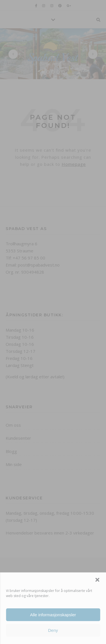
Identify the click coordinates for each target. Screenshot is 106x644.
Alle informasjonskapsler (53, 615)
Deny (53, 630)
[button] (97, 580)
